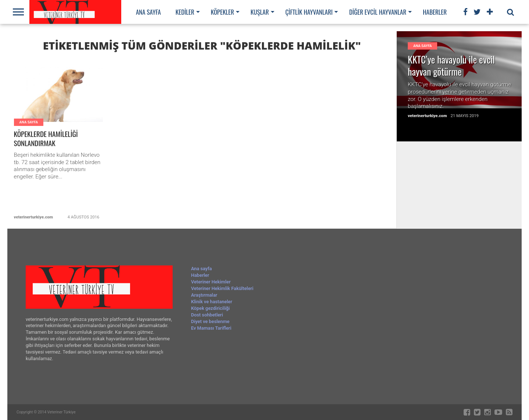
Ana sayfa (148, 12)
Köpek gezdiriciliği (210, 308)
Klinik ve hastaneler (212, 302)
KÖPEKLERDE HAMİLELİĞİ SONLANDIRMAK (46, 139)
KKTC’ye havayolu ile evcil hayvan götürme (451, 66)
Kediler (185, 12)
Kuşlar (260, 12)
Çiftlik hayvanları (309, 12)
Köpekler (222, 12)
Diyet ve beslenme (210, 321)
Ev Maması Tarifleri (211, 328)
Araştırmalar (204, 295)
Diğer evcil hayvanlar (378, 12)
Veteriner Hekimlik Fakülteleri (222, 288)
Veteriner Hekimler (211, 282)
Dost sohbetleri (207, 315)
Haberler (435, 12)
